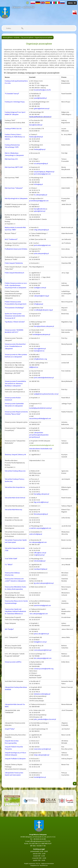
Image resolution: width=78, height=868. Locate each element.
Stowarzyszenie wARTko (13, 662)
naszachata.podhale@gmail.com (40, 418)
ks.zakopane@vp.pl (41, 195)
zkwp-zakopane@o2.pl (42, 755)
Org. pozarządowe (27, 37)
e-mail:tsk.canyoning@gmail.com (40, 528)
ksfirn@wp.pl (38, 184)
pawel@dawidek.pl (40, 98)
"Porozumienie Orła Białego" (14, 308)
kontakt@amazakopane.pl (41, 334)
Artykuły (17, 37)
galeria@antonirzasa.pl (42, 108)
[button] (72, 3)
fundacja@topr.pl (40, 149)
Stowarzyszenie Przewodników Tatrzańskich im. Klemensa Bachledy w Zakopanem (15, 383)
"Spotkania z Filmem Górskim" (15, 322)
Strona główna (5, 8)
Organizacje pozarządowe (44, 37)
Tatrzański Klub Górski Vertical (15, 498)
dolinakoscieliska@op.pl (42, 694)
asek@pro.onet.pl (40, 288)
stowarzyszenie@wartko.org (44, 669)
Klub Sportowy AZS (11, 159)
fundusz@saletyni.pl (36, 137)
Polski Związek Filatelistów (14, 263)
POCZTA (48, 841)
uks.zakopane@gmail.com (43, 658)
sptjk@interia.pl (39, 394)
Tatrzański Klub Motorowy (14, 510)
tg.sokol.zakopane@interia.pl (44, 583)
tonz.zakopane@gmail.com (39, 614)
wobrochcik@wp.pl (36, 534)
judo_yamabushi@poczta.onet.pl (45, 719)
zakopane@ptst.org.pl (41, 296)
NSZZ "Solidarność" (11, 239)
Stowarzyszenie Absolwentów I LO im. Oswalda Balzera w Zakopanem (15, 346)
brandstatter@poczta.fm (42, 90)
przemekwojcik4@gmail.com (39, 201)
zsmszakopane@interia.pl (43, 650)
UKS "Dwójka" (9, 629)
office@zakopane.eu (37, 841)
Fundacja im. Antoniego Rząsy (15, 102)
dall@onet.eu (34, 367)
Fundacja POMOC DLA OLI (13, 128)
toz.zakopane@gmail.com (38, 542)
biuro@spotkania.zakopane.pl (44, 326)
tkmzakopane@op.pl (41, 514)
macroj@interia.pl (40, 349)
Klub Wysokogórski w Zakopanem (16, 198)
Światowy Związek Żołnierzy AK (15, 455)
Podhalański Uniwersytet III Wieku (16, 249)
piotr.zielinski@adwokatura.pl (44, 378)
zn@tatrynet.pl (40, 555)
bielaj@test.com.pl (40, 642)
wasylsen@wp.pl (40, 172)
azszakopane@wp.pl (41, 163)
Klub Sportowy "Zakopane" (14, 188)
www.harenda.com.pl (51, 394)
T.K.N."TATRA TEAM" (11, 559)
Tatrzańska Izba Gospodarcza (15, 487)
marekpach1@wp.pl (41, 569)
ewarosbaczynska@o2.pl (42, 749)
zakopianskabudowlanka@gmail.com (42, 445)
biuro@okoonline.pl (36, 125)
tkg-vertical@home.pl (41, 502)
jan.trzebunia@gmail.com (42, 174)
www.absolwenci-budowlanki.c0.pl (41, 449)
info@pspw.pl (38, 304)
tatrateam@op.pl (40, 561)
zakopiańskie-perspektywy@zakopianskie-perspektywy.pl (39, 435)
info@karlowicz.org (40, 359)
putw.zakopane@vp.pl (41, 253)
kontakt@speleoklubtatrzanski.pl (40, 408)
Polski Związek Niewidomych (14, 273)
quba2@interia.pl (40, 211)
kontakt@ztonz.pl (40, 777)
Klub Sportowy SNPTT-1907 (14, 167)
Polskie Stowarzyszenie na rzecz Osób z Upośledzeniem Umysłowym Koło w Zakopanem (16, 285)
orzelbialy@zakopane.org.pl (43, 310)
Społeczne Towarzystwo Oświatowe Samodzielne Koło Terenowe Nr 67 (15, 316)
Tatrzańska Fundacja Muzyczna (15, 471)
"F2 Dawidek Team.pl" (12, 94)
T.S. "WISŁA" (9, 565)
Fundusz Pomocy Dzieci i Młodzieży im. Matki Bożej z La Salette (15, 137)
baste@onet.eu (39, 351)
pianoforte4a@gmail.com (42, 605)
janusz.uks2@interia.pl (41, 634)
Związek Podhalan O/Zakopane (15, 759)
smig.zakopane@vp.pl (41, 230)
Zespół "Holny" (10, 729)
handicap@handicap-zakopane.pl (40, 117)
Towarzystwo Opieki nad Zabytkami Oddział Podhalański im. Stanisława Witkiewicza (15, 611)
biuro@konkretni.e (40, 209)
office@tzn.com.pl (40, 553)
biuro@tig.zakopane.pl (42, 494)
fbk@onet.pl (50, 172)
